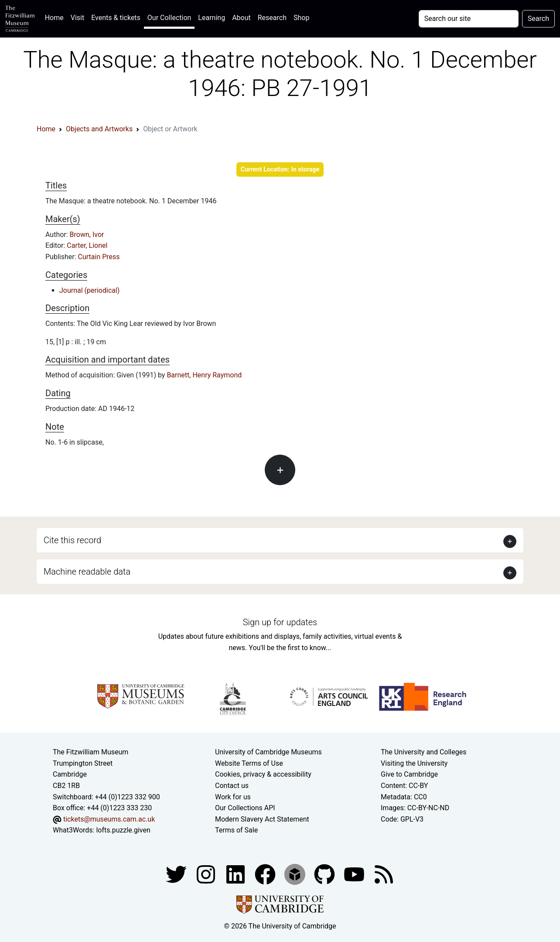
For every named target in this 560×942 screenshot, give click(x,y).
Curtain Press (99, 257)
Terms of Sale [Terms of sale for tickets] (236, 830)
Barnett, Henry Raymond (204, 375)
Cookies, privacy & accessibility (263, 774)
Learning (212, 18)
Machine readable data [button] (87, 572)
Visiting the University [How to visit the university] (414, 763)
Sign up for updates (280, 622)
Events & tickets (116, 18)
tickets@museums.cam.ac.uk (109, 819)
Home (56, 17)
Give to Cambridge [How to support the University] (409, 774)
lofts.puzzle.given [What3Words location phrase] (123, 830)
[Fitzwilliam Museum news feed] (384, 874)
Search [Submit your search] (538, 19)
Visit (77, 18)
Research (272, 18)
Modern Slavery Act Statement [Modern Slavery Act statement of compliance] (262, 819)
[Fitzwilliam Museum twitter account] (177, 874)
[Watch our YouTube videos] (355, 874)
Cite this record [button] (72, 540)
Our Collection (169, 18)
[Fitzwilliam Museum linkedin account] (266, 874)
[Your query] (469, 19)
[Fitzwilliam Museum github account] (325, 874)
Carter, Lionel (87, 245)
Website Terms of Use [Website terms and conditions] (249, 763)
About (241, 18)
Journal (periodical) (89, 290)
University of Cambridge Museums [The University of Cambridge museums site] (268, 752)
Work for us (233, 797)
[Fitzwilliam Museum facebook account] (236, 874)
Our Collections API (245, 808)
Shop (301, 18)
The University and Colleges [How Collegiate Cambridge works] (423, 752)
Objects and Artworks (99, 129)
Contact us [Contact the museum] (232, 786)
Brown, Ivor (87, 235)
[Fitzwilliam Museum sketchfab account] (296, 874)
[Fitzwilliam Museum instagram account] (207, 874)
